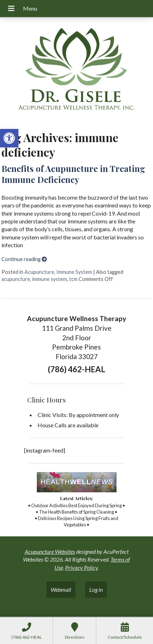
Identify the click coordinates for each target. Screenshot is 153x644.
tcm (73, 279)
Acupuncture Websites (50, 551)
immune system (50, 279)
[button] (9, 138)
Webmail (61, 589)
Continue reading (24, 259)
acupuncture (16, 279)
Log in (96, 589)
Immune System (74, 272)
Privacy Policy (81, 567)
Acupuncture (39, 272)
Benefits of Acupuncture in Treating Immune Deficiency (73, 174)
